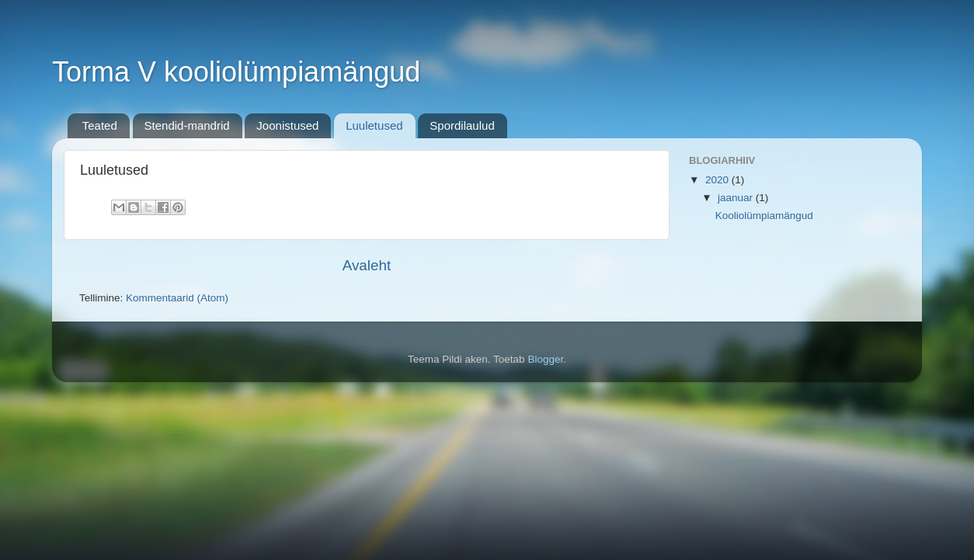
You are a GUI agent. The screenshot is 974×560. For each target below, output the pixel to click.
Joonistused (287, 125)
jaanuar (737, 198)
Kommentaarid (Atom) (177, 298)
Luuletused (374, 125)
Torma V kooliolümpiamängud (236, 72)
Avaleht (367, 265)
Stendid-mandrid (187, 125)
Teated (100, 125)
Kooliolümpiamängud (764, 216)
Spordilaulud (462, 125)
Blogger (545, 359)
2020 (718, 180)
